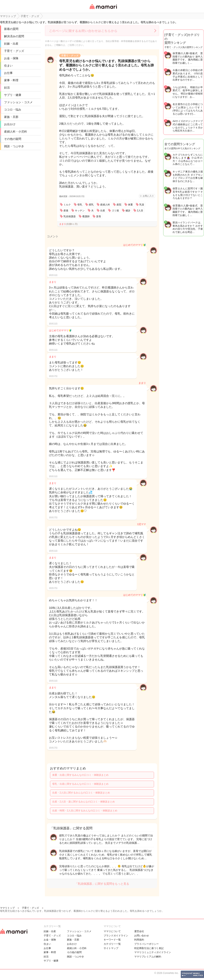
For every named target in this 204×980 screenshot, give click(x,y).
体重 (130, 205)
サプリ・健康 (13, 95)
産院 (119, 205)
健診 (128, 211)
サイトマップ (111, 948)
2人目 (140, 211)
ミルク (67, 205)
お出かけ (10, 124)
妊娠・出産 (11, 44)
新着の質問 (11, 29)
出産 (103, 211)
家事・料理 (11, 80)
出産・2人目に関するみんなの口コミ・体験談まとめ (81, 793)
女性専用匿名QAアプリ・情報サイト (103, 9)
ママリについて (112, 931)
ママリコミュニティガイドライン (153, 952)
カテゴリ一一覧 (112, 944)
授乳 (91, 205)
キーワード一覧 (112, 940)
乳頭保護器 (70, 216)
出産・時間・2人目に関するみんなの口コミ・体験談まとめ (85, 811)
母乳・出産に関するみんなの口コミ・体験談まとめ (80, 784)
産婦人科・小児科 (16, 132)
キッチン (80, 211)
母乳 (80, 205)
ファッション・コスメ (18, 102)
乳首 (142, 205)
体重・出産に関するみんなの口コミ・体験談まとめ (80, 775)
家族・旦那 (11, 117)
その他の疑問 (13, 139)
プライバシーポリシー (146, 944)
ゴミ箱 (115, 211)
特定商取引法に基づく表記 (149, 948)
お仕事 (8, 73)
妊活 (7, 88)
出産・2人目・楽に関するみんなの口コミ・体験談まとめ (84, 802)
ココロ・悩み (13, 110)
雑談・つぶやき (14, 146)
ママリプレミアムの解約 (148, 957)
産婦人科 (105, 205)
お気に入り (148, 196)
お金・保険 (11, 58)
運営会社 (139, 931)
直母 (99, 216)
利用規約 (139, 940)
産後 (66, 211)
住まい (8, 66)
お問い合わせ (142, 936)
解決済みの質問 (14, 36)
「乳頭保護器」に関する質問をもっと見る (102, 884)
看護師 (86, 216)
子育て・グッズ (14, 51)
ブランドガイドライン (116, 936)
